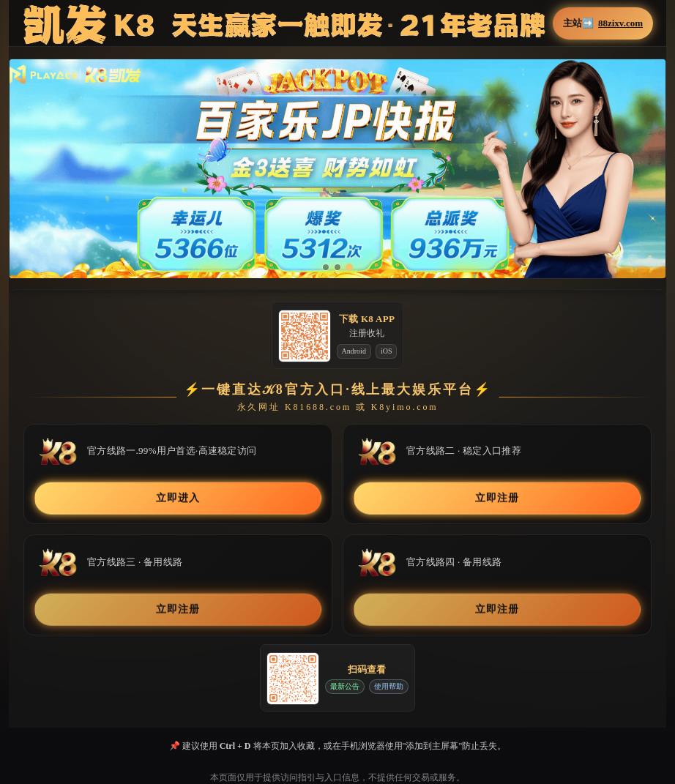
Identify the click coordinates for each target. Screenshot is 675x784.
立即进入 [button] (178, 498)
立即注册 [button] (497, 498)
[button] (337, 169)
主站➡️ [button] (603, 23)
